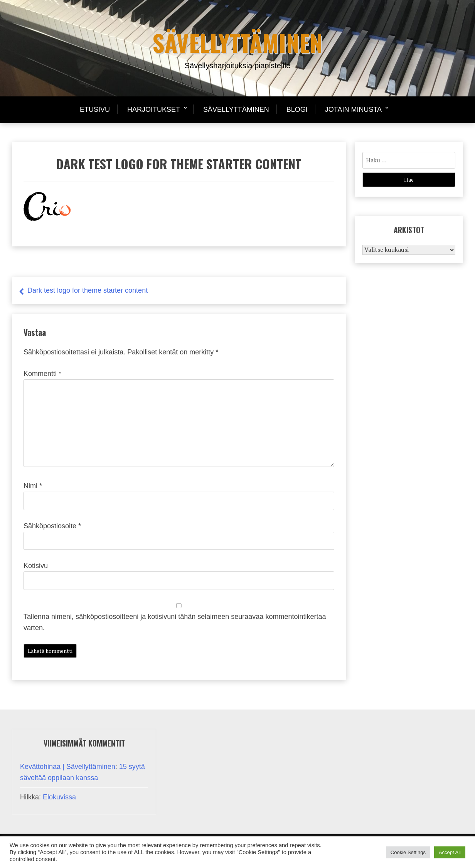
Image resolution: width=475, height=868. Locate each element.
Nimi (33, 486)
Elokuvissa (59, 797)
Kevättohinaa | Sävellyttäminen (68, 767)
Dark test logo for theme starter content (88, 290)
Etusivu (95, 110)
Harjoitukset (154, 110)
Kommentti (42, 374)
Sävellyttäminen (237, 42)
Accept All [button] (450, 852)
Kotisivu (36, 566)
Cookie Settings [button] (408, 852)
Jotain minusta (353, 110)
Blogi (297, 110)
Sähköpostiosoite (52, 526)
